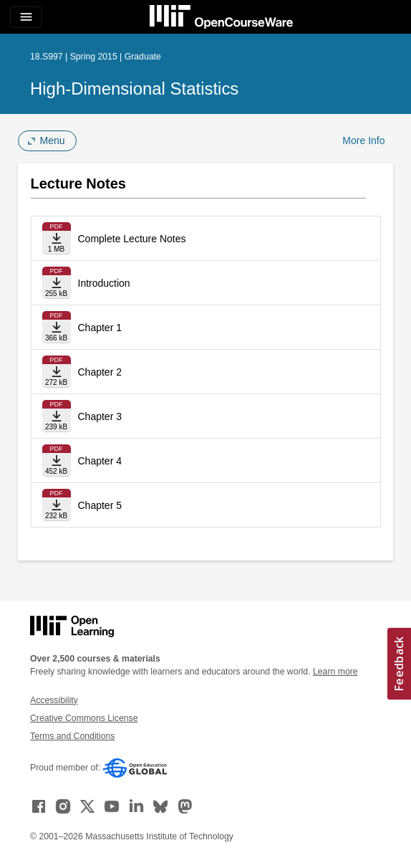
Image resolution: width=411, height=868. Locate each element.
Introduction (104, 283)
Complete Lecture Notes (132, 239)
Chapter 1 (100, 328)
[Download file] (57, 238)
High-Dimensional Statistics (134, 89)
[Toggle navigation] (26, 17)
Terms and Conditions (72, 736)
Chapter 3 (100, 416)
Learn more (335, 672)
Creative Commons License (84, 718)
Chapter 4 (100, 461)
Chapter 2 (100, 372)
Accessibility (54, 700)
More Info (363, 140)
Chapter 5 (100, 505)
